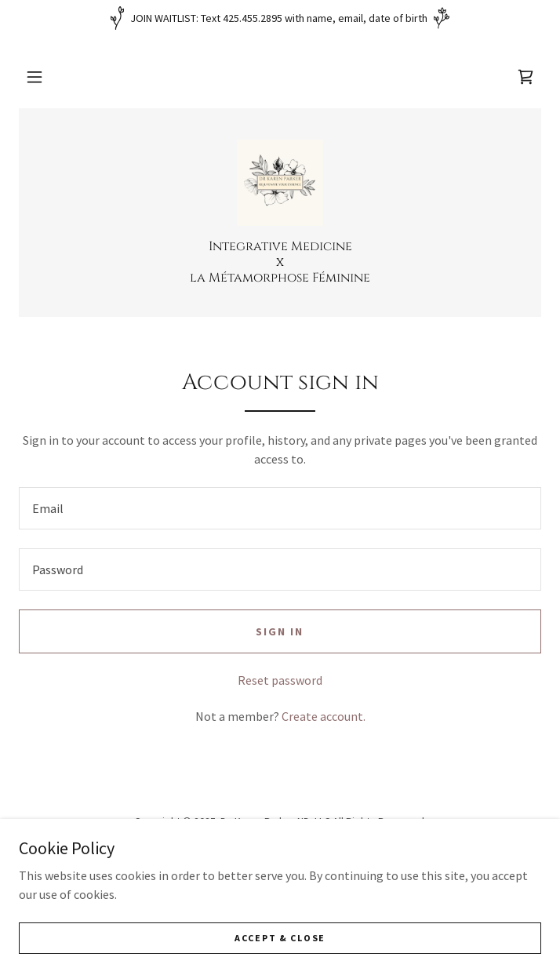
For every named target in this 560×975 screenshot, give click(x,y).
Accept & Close (280, 938)
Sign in (280, 631)
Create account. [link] (324, 716)
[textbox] (280, 508)
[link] (525, 77)
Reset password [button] (280, 680)
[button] (35, 77)
